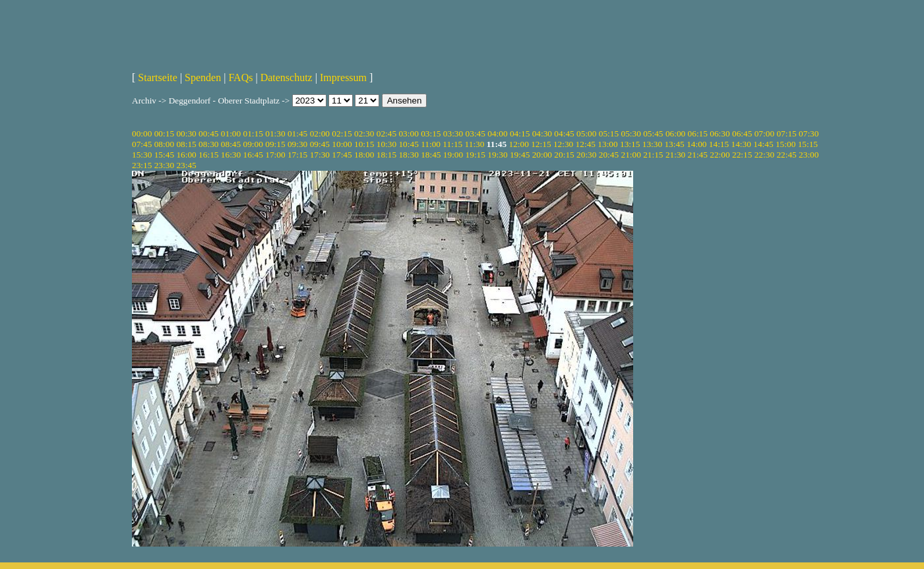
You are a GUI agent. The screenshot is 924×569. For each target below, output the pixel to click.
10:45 (408, 144)
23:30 (164, 165)
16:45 (253, 155)
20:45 (609, 155)
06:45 (742, 134)
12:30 (563, 144)
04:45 (564, 134)
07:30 (809, 134)
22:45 (786, 155)
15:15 (808, 144)
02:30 (364, 134)
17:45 (342, 155)
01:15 (253, 134)
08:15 (186, 144)
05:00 (586, 134)
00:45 (208, 134)
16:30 (231, 155)
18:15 (386, 155)
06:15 (698, 134)
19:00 (453, 155)
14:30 (741, 144)
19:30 (497, 155)
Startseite (158, 77)
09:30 (297, 144)
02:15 (342, 134)
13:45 (674, 144)
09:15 (275, 144)
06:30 (720, 134)
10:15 (364, 144)
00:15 (164, 134)
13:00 (607, 144)
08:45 (231, 144)
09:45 (320, 144)
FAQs (240, 77)
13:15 (630, 144)
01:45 (297, 134)
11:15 (452, 144)
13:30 (652, 144)
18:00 (364, 155)
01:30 (275, 134)
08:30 (208, 144)
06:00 (675, 134)
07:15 (786, 134)
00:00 (142, 134)
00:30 (186, 134)
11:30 (475, 144)
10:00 (342, 144)
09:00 (253, 144)
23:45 (186, 165)
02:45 (386, 134)
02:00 (320, 134)
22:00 (720, 155)
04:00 (497, 134)
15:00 (785, 144)
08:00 (164, 144)
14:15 (719, 144)
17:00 (275, 155)
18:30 (408, 155)
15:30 (142, 155)
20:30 (586, 155)
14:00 (696, 144)
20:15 (564, 155)
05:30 (631, 134)
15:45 (164, 155)
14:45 (763, 144)
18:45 (431, 155)
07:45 (142, 144)
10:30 (386, 144)
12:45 (586, 144)
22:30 (764, 155)
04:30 (542, 134)
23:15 (142, 165)
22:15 (742, 155)
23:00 (809, 155)
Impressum (343, 77)
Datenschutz (287, 77)
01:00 (231, 134)
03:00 (408, 134)
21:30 (675, 155)
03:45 (476, 134)
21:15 (653, 155)
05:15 (609, 134)
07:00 (764, 134)
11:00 (431, 144)
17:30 (320, 155)
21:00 (631, 155)
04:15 (520, 134)
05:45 (653, 134)
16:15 (208, 155)
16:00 (186, 155)
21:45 (698, 155)
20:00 (542, 155)
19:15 (476, 155)
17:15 (297, 155)
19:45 (520, 155)
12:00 (519, 144)
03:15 (431, 134)
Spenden (203, 77)
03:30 (453, 134)
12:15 (541, 144)
